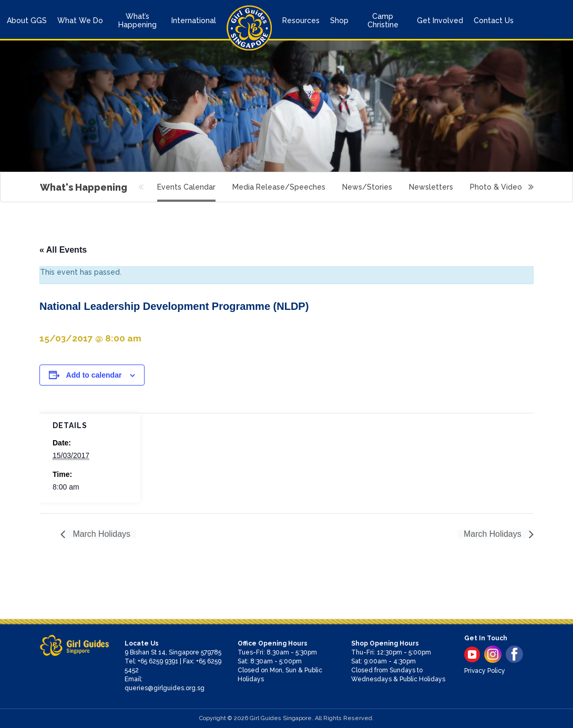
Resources (301, 20)
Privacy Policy (485, 671)
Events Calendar (186, 187)
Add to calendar (94, 375)
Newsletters (431, 187)
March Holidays (101, 534)
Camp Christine (383, 20)
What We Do (80, 20)
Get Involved (440, 20)
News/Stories (367, 187)
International (194, 20)
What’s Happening (137, 20)
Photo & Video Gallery (510, 187)
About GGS (27, 20)
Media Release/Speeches (279, 187)
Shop (339, 20)
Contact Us (494, 20)
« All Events (63, 250)
